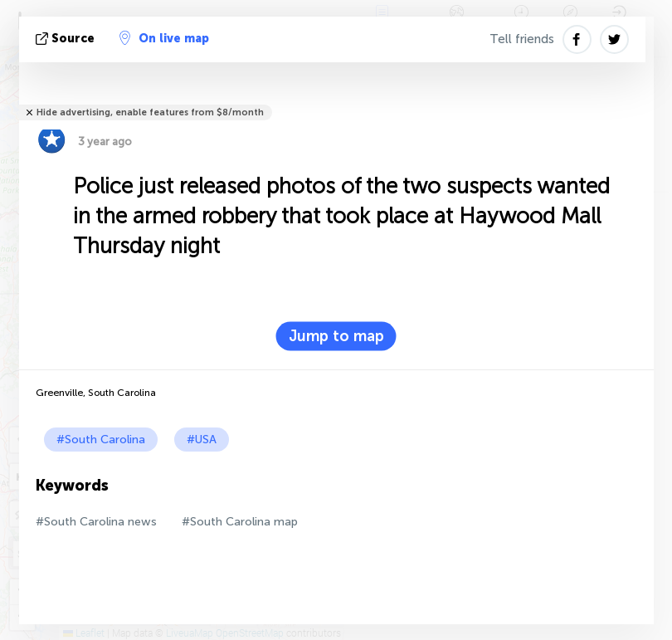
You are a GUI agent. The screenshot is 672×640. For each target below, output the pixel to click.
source (67, 39)
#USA (202, 440)
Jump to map (336, 336)
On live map (164, 38)
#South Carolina (101, 440)
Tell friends (522, 39)
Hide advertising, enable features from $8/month (150, 112)
